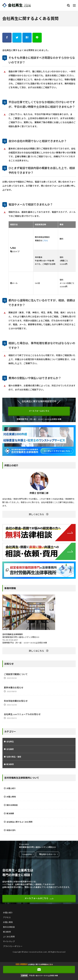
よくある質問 (9, 937)
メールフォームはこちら (39, 411)
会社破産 (10, 749)
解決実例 (7, 932)
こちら (45, 241)
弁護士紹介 (11, 788)
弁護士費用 (11, 797)
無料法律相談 (12, 805)
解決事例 (10, 764)
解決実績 (10, 813)
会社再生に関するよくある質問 (19, 822)
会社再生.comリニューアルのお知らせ (22, 714)
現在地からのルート (48, 854)
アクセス (7, 917)
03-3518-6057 (12, 640)
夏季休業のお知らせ (14, 688)
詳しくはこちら (36, 514)
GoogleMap (27, 854)
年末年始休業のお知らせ (16, 701)
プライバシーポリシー (13, 946)
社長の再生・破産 (14, 757)
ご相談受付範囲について (16, 674)
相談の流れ (11, 830)
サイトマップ (9, 941)
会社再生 (10, 742)
